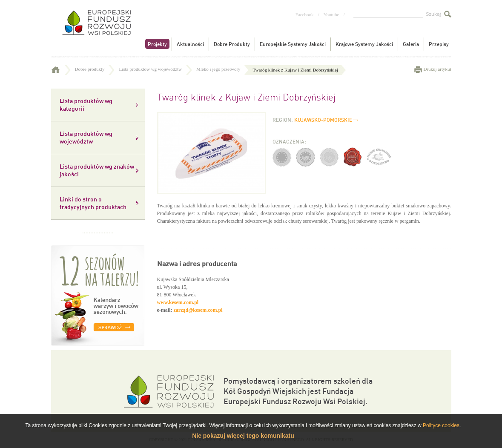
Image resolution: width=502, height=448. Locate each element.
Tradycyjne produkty (96, 29)
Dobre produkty (95, 69)
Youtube (331, 14)
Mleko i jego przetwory (224, 69)
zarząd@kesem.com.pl (198, 310)
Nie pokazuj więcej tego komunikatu (243, 436)
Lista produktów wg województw (155, 69)
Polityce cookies (441, 425)
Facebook (305, 14)
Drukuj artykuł (437, 69)
